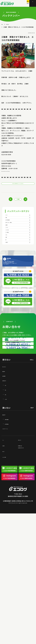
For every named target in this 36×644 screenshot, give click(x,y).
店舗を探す (6, 519)
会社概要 (5, 550)
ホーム (3, 25)
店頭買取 (5, 476)
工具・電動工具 (12, 237)
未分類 (9, 295)
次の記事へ (31, 205)
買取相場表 (6, 480)
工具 (6, 490)
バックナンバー (13, 25)
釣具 (6, 494)
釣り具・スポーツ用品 (15, 243)
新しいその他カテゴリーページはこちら (18, 187)
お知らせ (5, 556)
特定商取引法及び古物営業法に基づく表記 (25, 551)
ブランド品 (11, 263)
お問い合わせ (22, 544)
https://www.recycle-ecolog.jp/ (13, 172)
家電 (8, 230)
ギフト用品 (11, 269)
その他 (7, 503)
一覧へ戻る (20, 205)
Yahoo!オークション (10, 533)
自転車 (9, 250)
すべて (9, 224)
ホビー (9, 276)
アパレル (10, 256)
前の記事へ (5, 205)
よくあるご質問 (7, 561)
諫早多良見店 (20, 374)
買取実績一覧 (7, 485)
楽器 (8, 282)
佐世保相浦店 (20, 346)
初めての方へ (7, 471)
